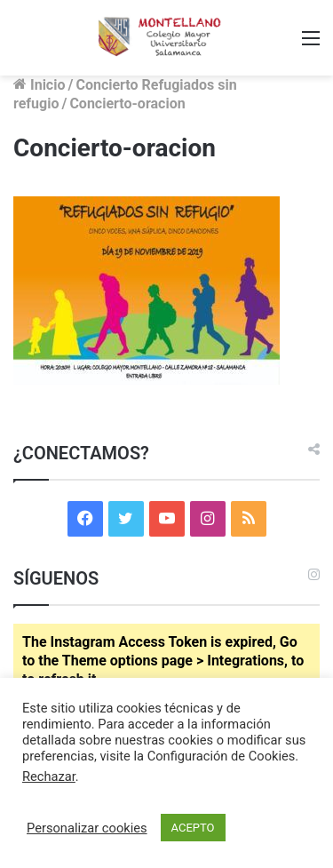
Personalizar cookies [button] (87, 828)
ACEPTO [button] (193, 828)
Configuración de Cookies (222, 756)
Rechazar (49, 776)
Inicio (39, 85)
